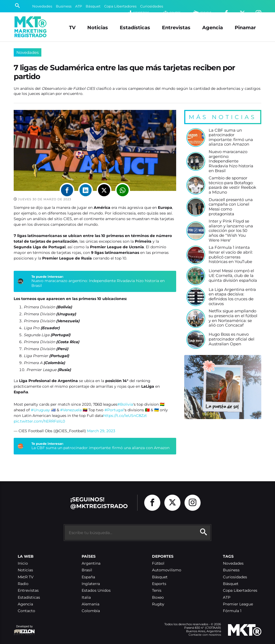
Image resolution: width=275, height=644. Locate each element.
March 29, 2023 (101, 431)
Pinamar (245, 27)
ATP (79, 6)
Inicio (23, 563)
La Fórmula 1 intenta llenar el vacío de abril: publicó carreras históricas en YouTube (231, 255)
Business (64, 6)
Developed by (24, 630)
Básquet (93, 6)
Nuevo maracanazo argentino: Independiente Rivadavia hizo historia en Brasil (98, 283)
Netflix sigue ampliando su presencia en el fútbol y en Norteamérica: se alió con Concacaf (233, 318)
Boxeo (158, 597)
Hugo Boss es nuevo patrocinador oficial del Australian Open (231, 339)
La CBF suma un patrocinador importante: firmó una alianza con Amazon (100, 448)
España (88, 577)
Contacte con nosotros (205, 635)
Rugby (158, 604)
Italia (86, 597)
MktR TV (26, 577)
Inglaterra (91, 584)
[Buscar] (17, 6)
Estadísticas (135, 27)
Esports (159, 584)
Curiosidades (152, 6)
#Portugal (114, 410)
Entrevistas (176, 27)
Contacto (26, 611)
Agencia (213, 27)
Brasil (87, 570)
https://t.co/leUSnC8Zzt (125, 416)
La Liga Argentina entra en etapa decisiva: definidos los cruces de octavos (232, 297)
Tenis (157, 591)
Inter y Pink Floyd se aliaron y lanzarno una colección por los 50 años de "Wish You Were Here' (231, 231)
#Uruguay (40, 410)
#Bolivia (125, 404)
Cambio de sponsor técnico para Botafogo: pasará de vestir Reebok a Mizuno (232, 185)
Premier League (238, 604)
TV (72, 27)
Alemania (91, 604)
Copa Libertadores (120, 6)
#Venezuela (71, 410)
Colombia (91, 611)
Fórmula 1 (232, 611)
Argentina (91, 563)
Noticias (98, 27)
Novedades (42, 6)
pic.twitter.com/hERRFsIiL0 (39, 421)
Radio (23, 584)
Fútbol (158, 563)
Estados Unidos (96, 591)
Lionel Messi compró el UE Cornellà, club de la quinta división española (233, 276)
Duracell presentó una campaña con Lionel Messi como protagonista (231, 207)
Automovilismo (167, 570)
